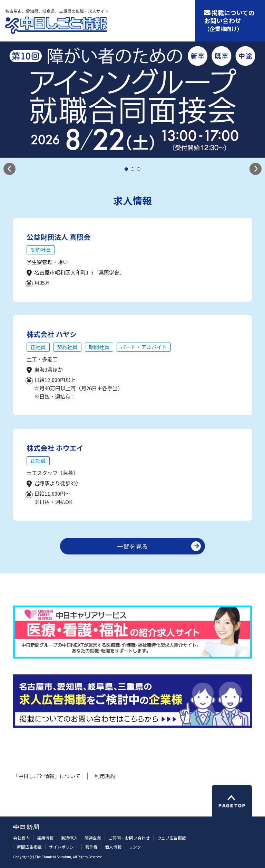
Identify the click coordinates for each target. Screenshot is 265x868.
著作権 (91, 847)
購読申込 (69, 838)
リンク (135, 847)
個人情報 (113, 847)
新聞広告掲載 (29, 847)
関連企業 (93, 838)
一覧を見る (132, 546)
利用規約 (105, 776)
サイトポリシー (63, 847)
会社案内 (21, 838)
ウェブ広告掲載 (171, 838)
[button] (9, 169)
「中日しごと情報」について (47, 776)
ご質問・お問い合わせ (129, 838)
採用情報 (45, 838)
